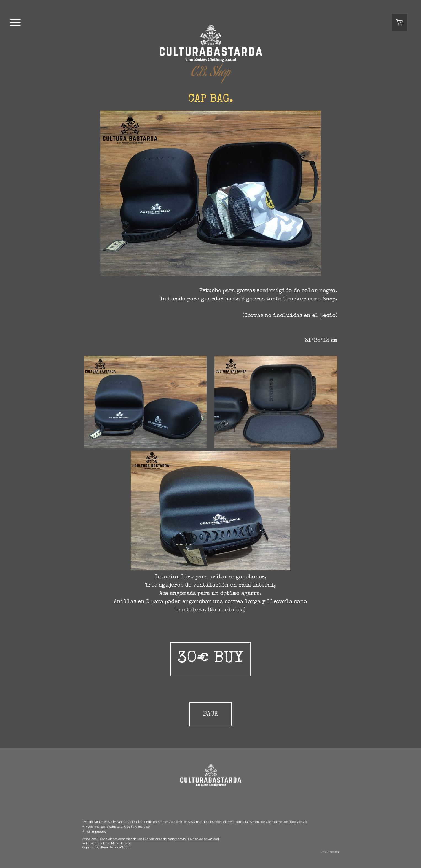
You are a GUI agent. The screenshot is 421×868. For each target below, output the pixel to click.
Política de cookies (96, 843)
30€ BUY (211, 659)
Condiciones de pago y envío (286, 822)
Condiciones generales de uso (121, 839)
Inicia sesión (330, 852)
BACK (211, 714)
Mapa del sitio (121, 843)
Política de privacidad (203, 839)
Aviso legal (90, 839)
